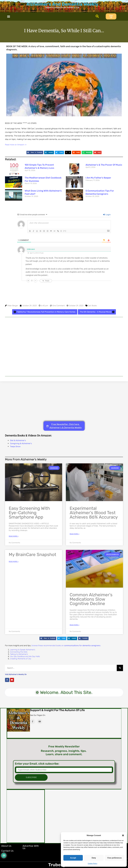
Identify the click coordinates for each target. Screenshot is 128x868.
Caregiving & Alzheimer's (21, 443)
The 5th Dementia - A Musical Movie (98, 312)
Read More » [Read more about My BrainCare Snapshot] (14, 562)
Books (94, 306)
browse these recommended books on (66, 646)
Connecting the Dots (19, 652)
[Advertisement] (64, 347)
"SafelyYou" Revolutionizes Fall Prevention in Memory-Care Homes (44, 312)
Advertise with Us (31, 847)
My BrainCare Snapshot (33, 555)
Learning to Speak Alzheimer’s (23, 650)
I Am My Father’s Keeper (98, 178)
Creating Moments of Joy (21, 659)
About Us (6, 846)
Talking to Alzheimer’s (19, 654)
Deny (94, 858)
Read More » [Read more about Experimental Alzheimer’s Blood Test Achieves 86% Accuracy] (74, 534)
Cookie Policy (93, 863)
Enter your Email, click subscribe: (37, 764)
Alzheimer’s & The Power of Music (104, 165)
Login (107, 215)
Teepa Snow (15, 446)
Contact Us (7, 851)
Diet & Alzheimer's (18, 440)
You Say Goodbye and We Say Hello (25, 656)
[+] (65, 231)
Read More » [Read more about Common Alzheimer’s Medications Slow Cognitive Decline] (74, 625)
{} (61, 231)
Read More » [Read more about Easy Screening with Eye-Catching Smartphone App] (14, 536)
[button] (123, 835)
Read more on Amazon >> (16, 145)
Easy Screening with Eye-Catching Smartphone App (29, 513)
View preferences (114, 858)
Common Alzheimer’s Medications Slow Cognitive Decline (91, 599)
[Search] (120, 668)
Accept (73, 858)
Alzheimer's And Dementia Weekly (62, 4)
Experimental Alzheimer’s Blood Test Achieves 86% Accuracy (94, 513)
